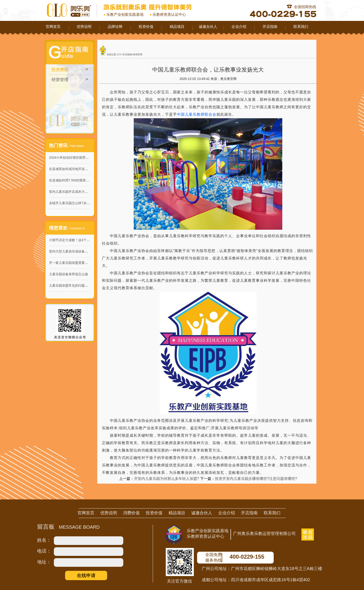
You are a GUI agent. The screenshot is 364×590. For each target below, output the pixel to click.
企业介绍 (239, 27)
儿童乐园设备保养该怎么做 (68, 274)
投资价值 (146, 27)
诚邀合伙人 (208, 27)
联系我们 (301, 27)
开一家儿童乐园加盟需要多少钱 (72, 263)
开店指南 (270, 27)
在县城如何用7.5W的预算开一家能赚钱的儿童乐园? (86, 180)
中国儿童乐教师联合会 (197, 114)
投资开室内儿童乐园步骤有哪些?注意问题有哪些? (256, 479)
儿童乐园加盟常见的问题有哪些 (72, 285)
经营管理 (60, 80)
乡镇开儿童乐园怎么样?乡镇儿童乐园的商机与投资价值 (89, 203)
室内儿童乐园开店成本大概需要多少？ (77, 192)
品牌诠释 (115, 27)
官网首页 (53, 27)
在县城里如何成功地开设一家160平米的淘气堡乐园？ (87, 169)
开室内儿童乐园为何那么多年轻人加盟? (167, 479)
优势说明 (84, 27)
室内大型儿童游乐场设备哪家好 (72, 251)
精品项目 (177, 27)
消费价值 (131, 513)
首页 (119, 54)
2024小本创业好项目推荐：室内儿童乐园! (79, 157)
